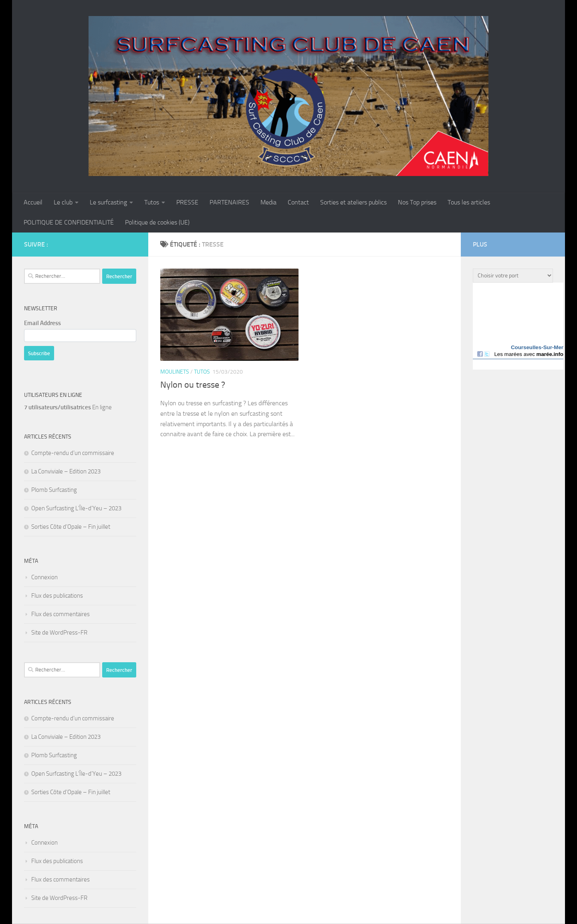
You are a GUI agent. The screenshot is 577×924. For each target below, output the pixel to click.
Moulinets (175, 372)
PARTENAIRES (229, 202)
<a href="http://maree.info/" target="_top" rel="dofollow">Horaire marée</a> (518, 326)
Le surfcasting (108, 202)
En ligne (68, 407)
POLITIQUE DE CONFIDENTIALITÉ (69, 222)
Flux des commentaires (61, 614)
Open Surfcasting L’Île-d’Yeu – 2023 (76, 508)
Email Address (42, 323)
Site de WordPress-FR (59, 633)
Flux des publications (57, 596)
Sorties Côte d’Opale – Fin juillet (71, 527)
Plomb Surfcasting (54, 490)
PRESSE (187, 202)
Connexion (44, 577)
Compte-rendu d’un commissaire (73, 453)
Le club (63, 202)
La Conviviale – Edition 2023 (66, 471)
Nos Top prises (417, 202)
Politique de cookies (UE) (157, 222)
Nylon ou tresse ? (193, 385)
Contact (298, 202)
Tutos (152, 202)
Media (268, 202)
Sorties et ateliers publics (353, 202)
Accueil (33, 202)
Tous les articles (469, 202)
